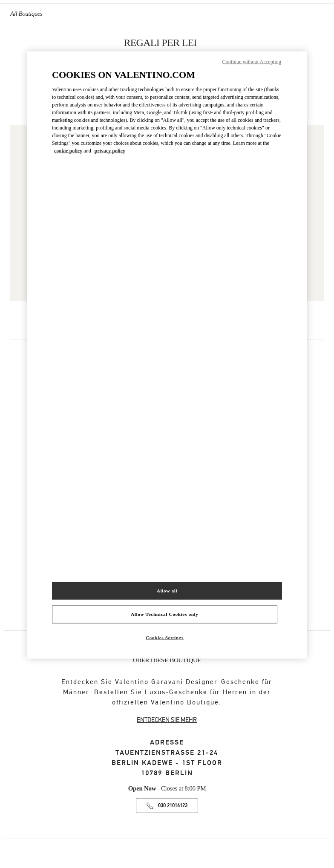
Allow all (167, 590)
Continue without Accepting (252, 61)
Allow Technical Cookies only (164, 614)
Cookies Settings (165, 638)
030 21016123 (173, 806)
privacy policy (110, 151)
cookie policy (68, 151)
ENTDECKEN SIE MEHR (167, 720)
